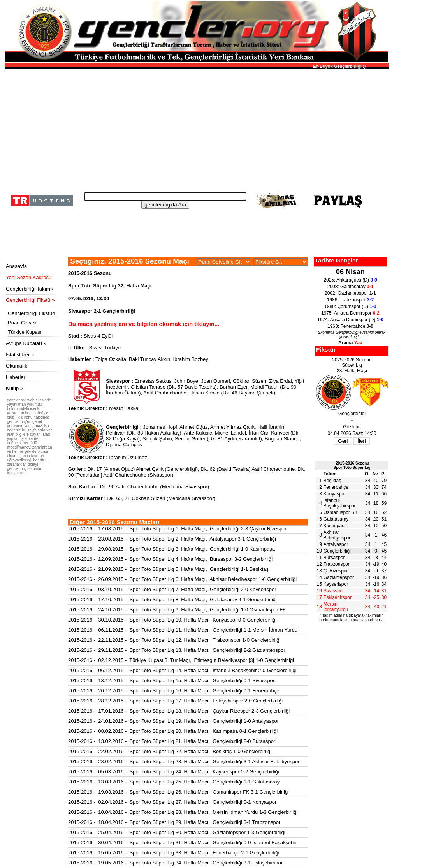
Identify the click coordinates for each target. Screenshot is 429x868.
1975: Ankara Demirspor (350, 313)
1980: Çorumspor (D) (350, 306)
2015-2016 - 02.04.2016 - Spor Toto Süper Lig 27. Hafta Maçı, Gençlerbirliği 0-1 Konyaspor (172, 802)
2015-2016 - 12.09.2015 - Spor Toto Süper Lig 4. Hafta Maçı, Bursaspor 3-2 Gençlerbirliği (170, 559)
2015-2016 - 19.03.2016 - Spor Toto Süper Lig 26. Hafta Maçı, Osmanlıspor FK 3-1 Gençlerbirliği (178, 792)
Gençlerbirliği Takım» (29, 289)
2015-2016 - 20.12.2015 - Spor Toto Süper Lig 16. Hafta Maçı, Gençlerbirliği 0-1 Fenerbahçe (174, 691)
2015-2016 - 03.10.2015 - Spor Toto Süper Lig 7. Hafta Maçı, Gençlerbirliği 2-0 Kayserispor (172, 589)
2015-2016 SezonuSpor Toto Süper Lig (352, 465)
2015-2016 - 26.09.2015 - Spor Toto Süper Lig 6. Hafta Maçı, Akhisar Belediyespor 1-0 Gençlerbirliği (182, 579)
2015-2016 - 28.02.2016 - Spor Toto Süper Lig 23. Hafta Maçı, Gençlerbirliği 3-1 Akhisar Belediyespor (184, 761)
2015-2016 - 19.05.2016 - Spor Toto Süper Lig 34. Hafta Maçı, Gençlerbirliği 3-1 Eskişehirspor (175, 863)
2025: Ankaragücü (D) (350, 280)
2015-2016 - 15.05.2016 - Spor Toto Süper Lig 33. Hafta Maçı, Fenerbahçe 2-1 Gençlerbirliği (174, 853)
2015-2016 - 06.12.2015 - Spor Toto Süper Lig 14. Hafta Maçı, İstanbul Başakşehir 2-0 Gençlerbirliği (182, 670)
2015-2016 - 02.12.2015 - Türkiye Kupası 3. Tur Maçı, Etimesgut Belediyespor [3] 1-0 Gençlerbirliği (181, 660)
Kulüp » (14, 388)
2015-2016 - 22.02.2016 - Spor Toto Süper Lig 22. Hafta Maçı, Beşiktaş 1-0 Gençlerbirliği (170, 751)
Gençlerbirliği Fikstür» (30, 300)
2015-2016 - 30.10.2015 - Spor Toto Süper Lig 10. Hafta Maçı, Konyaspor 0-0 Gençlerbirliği (172, 620)
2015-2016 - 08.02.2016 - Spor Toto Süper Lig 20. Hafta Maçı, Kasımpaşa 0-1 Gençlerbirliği (173, 731)
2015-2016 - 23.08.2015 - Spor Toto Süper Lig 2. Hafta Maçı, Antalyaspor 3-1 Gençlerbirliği (172, 539)
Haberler (16, 377)
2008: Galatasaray (351, 287)
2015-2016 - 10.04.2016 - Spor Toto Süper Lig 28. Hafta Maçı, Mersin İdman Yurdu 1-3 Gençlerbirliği (183, 812)
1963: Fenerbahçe (350, 326)
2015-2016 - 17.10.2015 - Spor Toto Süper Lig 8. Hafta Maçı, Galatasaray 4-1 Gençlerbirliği (172, 600)
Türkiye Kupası (25, 332)
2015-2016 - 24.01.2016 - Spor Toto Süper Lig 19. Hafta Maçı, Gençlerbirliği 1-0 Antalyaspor (173, 721)
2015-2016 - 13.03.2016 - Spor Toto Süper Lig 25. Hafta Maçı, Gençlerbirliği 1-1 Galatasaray (174, 782)
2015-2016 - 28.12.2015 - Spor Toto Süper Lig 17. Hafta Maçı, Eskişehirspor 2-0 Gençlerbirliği (175, 701)
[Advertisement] (195, 129)
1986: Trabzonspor (351, 300)
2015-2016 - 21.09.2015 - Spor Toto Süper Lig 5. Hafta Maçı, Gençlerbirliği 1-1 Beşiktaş (168, 569)
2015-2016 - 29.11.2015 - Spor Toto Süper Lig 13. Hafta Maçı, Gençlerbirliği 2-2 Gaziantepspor (177, 650)
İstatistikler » (20, 355)
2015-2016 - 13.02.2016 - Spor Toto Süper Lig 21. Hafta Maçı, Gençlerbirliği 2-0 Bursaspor (172, 741)
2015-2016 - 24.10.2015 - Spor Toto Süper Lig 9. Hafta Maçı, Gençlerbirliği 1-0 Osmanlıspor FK (177, 610)
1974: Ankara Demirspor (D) (350, 320)
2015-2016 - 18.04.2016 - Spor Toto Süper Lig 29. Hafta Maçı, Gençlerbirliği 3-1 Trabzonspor (174, 822)
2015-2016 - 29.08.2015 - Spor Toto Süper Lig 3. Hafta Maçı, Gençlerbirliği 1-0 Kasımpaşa (171, 549)
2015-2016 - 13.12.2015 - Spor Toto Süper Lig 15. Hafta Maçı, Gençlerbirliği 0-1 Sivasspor (171, 680)
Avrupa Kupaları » (26, 343)
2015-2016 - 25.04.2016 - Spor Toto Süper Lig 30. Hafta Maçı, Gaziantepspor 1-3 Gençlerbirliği (177, 832)
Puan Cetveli (22, 323)
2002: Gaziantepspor (350, 293)
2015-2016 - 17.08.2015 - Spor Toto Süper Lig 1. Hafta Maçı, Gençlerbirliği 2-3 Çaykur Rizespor (178, 529)
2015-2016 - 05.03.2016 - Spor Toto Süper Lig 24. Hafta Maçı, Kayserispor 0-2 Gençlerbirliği (174, 772)
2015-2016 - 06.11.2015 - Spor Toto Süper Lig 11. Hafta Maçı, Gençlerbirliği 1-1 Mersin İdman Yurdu (183, 630)
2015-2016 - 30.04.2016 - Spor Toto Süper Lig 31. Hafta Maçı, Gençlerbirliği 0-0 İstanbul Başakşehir (182, 842)
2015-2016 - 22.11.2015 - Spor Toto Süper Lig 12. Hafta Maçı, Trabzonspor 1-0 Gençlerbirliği (174, 640)
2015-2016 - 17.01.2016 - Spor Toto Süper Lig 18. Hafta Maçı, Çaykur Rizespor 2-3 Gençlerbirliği (179, 711)
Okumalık (17, 366)
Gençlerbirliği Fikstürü (32, 313)
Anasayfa (16, 266)
